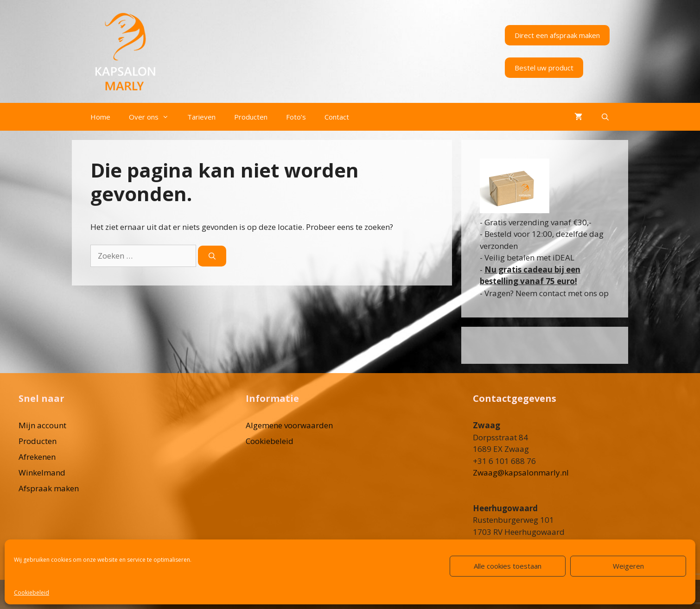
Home (100, 117)
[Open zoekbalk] (605, 117)
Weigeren (628, 566)
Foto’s (296, 117)
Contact (337, 117)
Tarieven (201, 117)
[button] (168, 117)
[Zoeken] (212, 256)
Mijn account (42, 425)
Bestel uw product (544, 68)
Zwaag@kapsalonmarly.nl (521, 473)
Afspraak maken (49, 488)
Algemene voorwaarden (289, 425)
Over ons (153, 117)
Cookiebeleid (32, 593)
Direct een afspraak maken (557, 35)
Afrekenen (37, 457)
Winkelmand (42, 473)
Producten (251, 117)
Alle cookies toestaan (508, 566)
